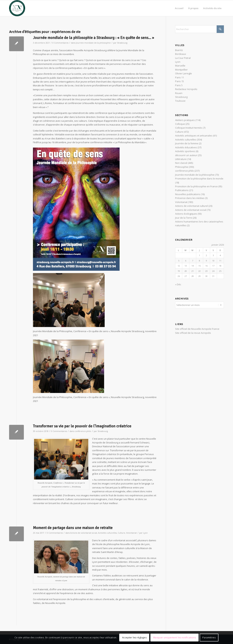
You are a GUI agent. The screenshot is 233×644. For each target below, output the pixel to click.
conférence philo (83, 431)
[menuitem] (179, 8)
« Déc (178, 284)
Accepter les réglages (134, 638)
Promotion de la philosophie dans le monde (199, 179)
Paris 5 (179, 85)
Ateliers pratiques (185, 120)
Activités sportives (185, 151)
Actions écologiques (186, 214)
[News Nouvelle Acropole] (17, 8)
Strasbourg (122, 43)
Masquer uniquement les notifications (175, 638)
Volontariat (131, 533)
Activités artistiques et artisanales (194, 136)
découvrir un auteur (186, 155)
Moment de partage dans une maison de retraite (73, 528)
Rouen (179, 93)
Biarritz (179, 50)
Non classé (181, 163)
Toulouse (180, 101)
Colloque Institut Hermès (189, 128)
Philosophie (182, 167)
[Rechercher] (200, 29)
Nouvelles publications (188, 194)
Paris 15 (179, 81)
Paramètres (209, 638)
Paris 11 (179, 77)
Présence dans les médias (190, 198)
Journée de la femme (187, 143)
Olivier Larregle (183, 73)
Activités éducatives (186, 147)
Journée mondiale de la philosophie (93, 43)
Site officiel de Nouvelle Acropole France (197, 328)
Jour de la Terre (184, 218)
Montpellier (181, 70)
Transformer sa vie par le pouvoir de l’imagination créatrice (82, 426)
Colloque (180, 124)
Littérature (181, 159)
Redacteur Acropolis (186, 89)
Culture (121, 533)
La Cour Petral (183, 58)
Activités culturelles (107, 533)
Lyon (145, 533)
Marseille (180, 66)
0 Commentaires (60, 43)
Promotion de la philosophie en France (196, 186)
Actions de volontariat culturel (191, 206)
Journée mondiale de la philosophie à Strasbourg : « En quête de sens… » (93, 38)
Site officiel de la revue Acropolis (193, 332)
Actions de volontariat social (84, 533)
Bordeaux (181, 54)
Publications (182, 190)
